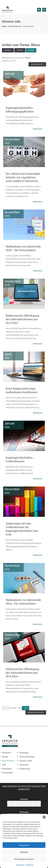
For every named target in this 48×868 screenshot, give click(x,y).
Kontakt (5, 757)
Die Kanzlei (6, 753)
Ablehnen (24, 852)
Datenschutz (20, 865)
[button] (44, 817)
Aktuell (8, 50)
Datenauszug (25, 769)
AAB (4, 765)
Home (4, 26)
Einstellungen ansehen (24, 859)
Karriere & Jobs (26, 761)
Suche (31, 50)
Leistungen (24, 753)
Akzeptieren (24, 845)
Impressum (30, 865)
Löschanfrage (7, 773)
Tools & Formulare (27, 757)
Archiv (20, 50)
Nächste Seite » (37, 64)
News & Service (15, 26)
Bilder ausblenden (36, 712)
